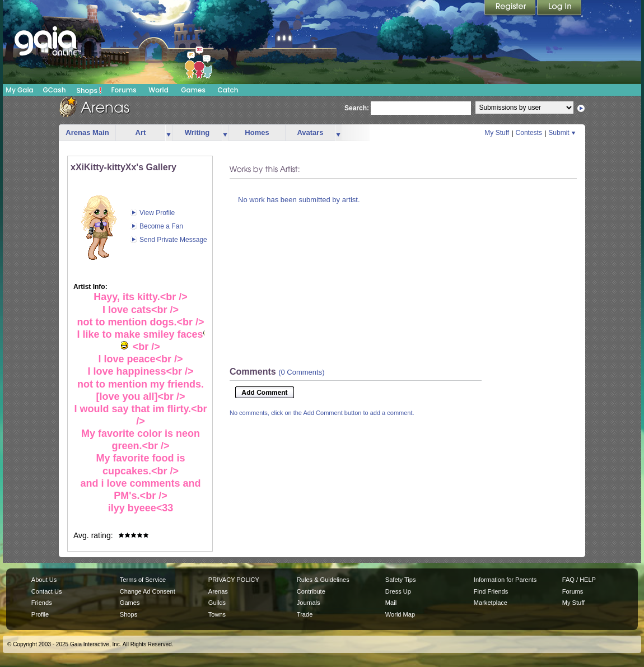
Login (559, 8)
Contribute (311, 591)
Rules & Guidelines (323, 580)
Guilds (217, 603)
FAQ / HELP (579, 580)
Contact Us (47, 591)
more (169, 133)
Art (141, 132)
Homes (257, 132)
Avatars (310, 132)
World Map (400, 614)
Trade (305, 614)
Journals (309, 603)
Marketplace (491, 603)
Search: (357, 108)
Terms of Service (143, 580)
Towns (217, 614)
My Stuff (497, 133)
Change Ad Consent (148, 591)
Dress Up (398, 591)
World (158, 90)
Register (511, 8)
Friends (42, 603)
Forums (123, 90)
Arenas (218, 591)
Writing (197, 132)
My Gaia (19, 90)
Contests (529, 133)
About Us (44, 580)
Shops (89, 90)
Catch (228, 90)
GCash (55, 90)
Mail (391, 603)
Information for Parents (505, 580)
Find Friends (491, 591)
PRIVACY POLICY (234, 580)
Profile (40, 614)
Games (193, 90)
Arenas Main (87, 132)
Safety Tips (401, 580)
